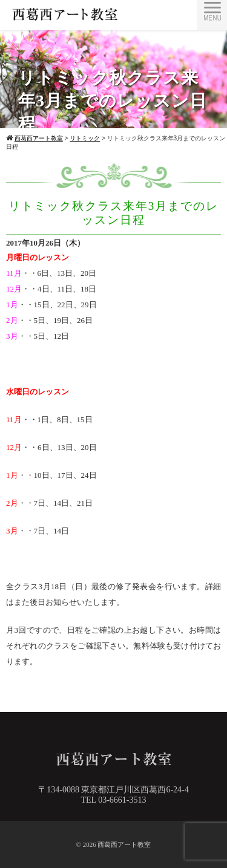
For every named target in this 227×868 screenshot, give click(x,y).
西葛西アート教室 (124, 844)
